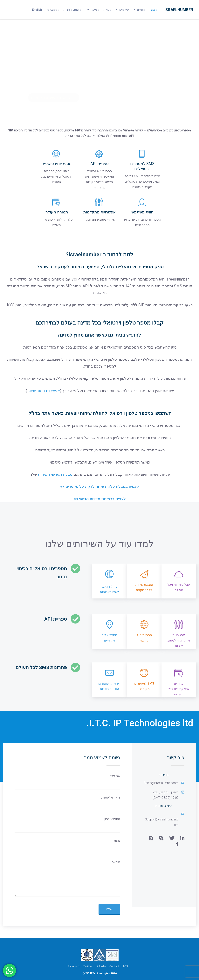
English (37, 10)
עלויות (107, 10)
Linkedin (101, 966)
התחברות (53, 10)
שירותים (124, 10)
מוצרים (141, 10)
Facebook (74, 966)
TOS (125, 966)
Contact (114, 966)
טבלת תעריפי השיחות (55, 474)
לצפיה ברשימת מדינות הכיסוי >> (100, 499)
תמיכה (95, 10)
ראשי (154, 10)
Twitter (88, 966)
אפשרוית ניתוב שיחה (44, 391)
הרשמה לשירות (73, 10)
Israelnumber (179, 10)
